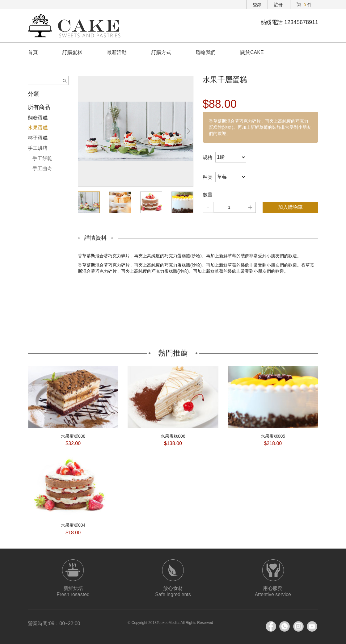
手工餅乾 (42, 158)
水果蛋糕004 (73, 525)
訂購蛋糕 (72, 52)
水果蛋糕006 (173, 436)
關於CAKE (252, 52)
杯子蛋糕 (38, 138)
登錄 (257, 5)
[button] (188, 131)
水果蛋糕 (38, 128)
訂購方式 (161, 52)
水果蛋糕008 (73, 436)
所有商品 (39, 107)
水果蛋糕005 (273, 436)
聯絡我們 (206, 52)
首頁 (33, 52)
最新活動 (117, 52)
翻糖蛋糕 (38, 118)
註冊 (278, 5)
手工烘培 (38, 148)
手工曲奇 (42, 168)
